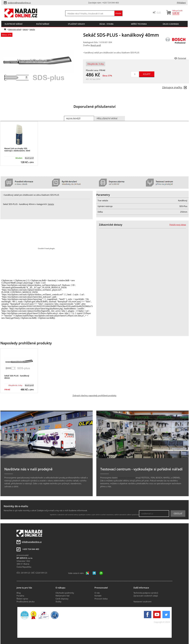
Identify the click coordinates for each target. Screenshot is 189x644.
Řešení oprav (22, 599)
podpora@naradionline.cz (19, 3)
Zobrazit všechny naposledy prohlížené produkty (94, 395)
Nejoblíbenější (73, 118)
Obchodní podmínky (65, 593)
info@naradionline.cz (32, 542)
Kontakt (98, 596)
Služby (58, 602)
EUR (159, 13)
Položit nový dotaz (178, 225)
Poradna (20, 596)
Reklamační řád (62, 596)
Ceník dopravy (62, 599)
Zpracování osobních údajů (146, 596)
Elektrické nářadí (15, 29)
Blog (19, 593)
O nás (97, 593)
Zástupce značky (174, 87)
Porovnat (182, 58)
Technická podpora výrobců (146, 593)
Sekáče (32, 29)
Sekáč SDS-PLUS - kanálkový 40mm (17, 377)
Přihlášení (181, 3)
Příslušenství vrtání (107, 118)
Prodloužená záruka (25, 602)
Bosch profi (96, 45)
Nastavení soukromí (142, 602)
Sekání (25, 29)
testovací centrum (126, 478)
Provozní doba (101, 599)
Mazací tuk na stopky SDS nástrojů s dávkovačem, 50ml (17, 149)
